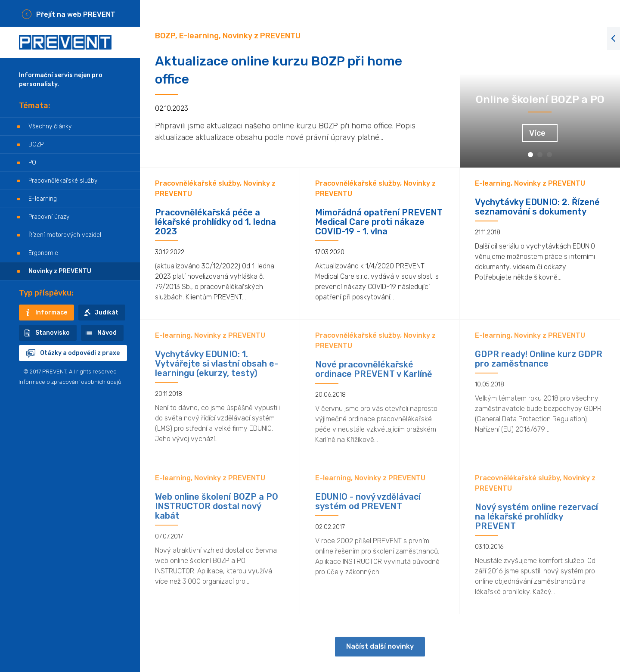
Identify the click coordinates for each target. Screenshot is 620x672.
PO (32, 163)
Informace (51, 313)
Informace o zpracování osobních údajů (70, 382)
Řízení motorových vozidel (65, 235)
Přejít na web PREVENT (76, 14)
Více (537, 133)
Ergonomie (43, 253)
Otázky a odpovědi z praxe (80, 353)
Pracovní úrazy (49, 217)
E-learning (43, 199)
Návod (107, 333)
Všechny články (50, 126)
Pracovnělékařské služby (63, 181)
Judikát (107, 313)
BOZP (36, 145)
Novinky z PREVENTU (60, 271)
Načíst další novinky (380, 654)
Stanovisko (53, 333)
